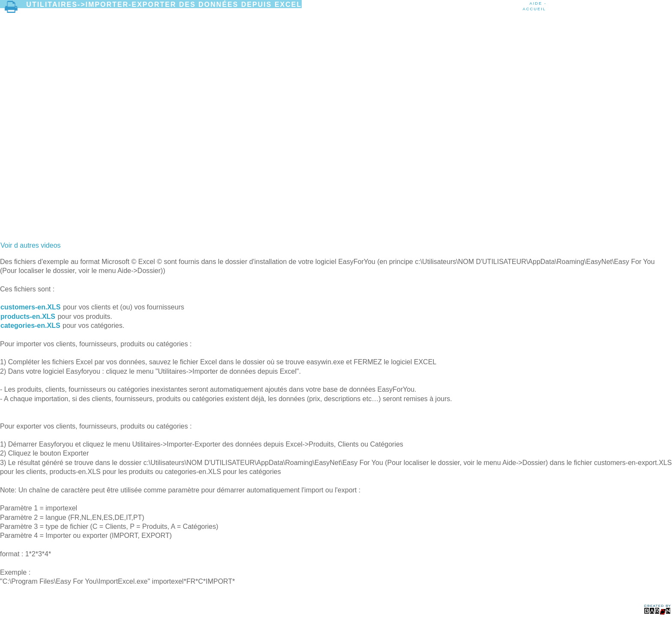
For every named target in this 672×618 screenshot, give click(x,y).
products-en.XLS (28, 316)
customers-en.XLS (30, 307)
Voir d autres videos (31, 245)
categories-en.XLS (30, 325)
